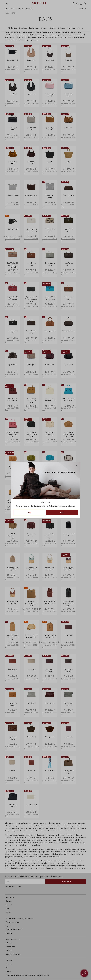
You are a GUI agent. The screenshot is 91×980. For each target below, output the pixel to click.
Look (62, 512)
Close (29, 512)
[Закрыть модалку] (77, 466)
